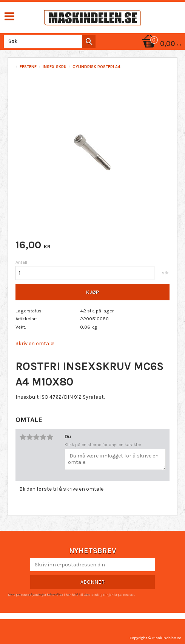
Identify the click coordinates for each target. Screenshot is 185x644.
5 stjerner (50, 437)
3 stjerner (36, 437)
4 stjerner (43, 437)
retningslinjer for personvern (112, 594)
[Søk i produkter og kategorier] (48, 41)
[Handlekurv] (160, 44)
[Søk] (89, 41)
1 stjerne (23, 437)
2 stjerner (29, 437)
